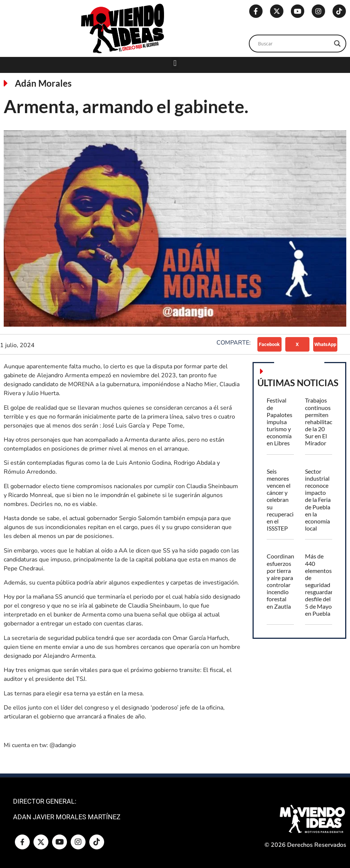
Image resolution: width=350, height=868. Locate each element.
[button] (175, 63)
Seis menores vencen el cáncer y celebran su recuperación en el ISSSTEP (283, 500)
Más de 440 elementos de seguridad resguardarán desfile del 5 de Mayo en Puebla (322, 585)
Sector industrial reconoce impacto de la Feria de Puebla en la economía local (318, 500)
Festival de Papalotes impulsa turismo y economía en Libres (280, 422)
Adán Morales (43, 83)
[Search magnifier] (337, 44)
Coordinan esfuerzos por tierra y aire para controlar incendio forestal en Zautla (280, 581)
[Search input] (294, 44)
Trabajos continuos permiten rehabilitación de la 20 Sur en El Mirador (323, 422)
